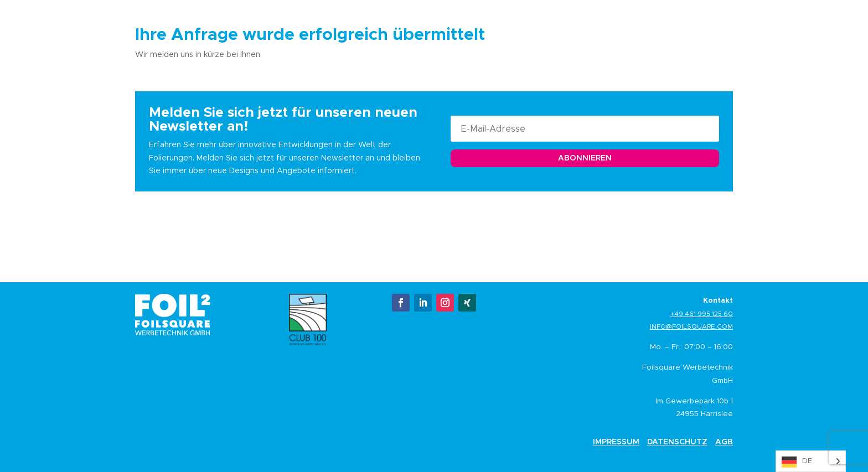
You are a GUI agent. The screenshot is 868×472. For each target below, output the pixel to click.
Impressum (616, 442)
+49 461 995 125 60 (702, 313)
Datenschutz (677, 442)
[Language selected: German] (811, 461)
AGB (724, 442)
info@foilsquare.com (691, 326)
